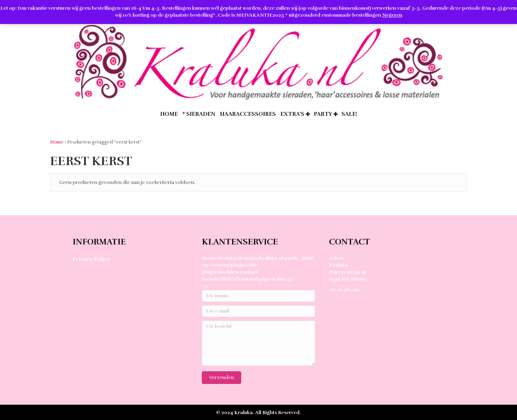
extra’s (292, 114)
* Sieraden (199, 114)
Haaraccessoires (248, 114)
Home (57, 142)
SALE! (349, 114)
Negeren (392, 15)
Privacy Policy (91, 259)
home (169, 114)
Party (323, 114)
